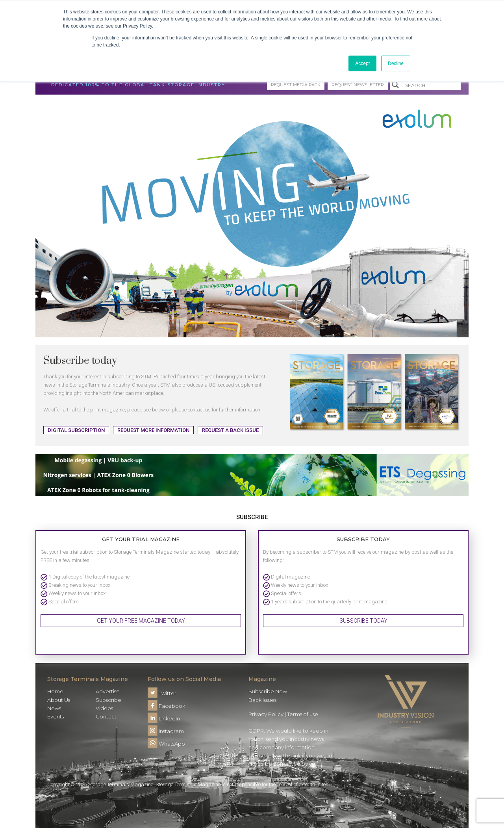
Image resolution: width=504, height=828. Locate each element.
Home (55, 691)
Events (56, 716)
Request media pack (296, 85)
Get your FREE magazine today (141, 621)
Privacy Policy (266, 714)
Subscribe (108, 700)
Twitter (162, 693)
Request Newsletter (358, 85)
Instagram (166, 731)
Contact (106, 716)
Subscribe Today (363, 621)
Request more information (153, 430)
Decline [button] (396, 63)
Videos (104, 708)
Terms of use (303, 714)
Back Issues (262, 700)
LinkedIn (164, 718)
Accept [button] (362, 63)
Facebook (166, 706)
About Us (59, 700)
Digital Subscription (76, 430)
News (54, 708)
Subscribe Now (268, 691)
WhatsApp (166, 744)
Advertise (108, 691)
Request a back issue (230, 430)
